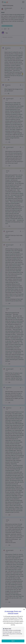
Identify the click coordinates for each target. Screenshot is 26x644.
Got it (13, 641)
